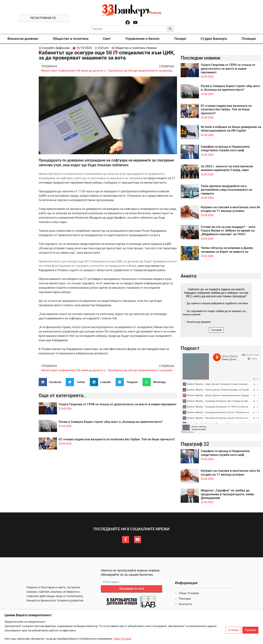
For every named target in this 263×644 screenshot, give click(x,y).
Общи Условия (123, 639)
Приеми (250, 630)
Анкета (189, 276)
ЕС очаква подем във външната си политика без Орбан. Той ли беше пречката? (117, 439)
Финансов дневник (23, 39)
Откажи (233, 630)
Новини (151, 48)
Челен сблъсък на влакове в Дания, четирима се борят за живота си (227, 250)
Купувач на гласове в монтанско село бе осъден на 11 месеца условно (230, 209)
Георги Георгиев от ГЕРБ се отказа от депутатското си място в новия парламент (118, 404)
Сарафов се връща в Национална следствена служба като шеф (225, 148)
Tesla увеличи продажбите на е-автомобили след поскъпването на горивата (226, 190)
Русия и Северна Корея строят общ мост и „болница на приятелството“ (111, 422)
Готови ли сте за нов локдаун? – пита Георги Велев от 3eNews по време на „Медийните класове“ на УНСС (228, 231)
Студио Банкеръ (214, 39)
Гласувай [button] (216, 330)
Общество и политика (71, 39)
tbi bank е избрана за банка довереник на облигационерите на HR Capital (231, 129)
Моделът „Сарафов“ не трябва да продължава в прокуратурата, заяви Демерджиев (227, 494)
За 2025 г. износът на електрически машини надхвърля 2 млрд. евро (227, 168)
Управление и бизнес (143, 39)
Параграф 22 (195, 444)
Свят (107, 39)
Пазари (180, 39)
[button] (51, 382)
